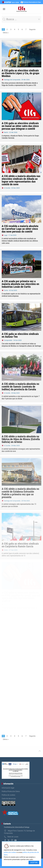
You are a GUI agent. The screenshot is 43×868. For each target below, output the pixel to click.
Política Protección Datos (11, 791)
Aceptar (34, 862)
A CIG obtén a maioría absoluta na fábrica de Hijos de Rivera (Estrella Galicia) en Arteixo (21, 438)
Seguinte (32, 29)
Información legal (8, 788)
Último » (6, 33)
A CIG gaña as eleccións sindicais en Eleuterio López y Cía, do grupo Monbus (20, 73)
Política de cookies (8, 795)
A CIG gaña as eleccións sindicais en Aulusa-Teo (20, 335)
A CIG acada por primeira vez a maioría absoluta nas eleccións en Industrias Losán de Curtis (20, 284)
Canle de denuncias (9, 799)
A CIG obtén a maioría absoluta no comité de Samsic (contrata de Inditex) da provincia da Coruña (20, 385)
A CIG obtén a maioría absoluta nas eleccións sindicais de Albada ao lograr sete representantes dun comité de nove (21, 180)
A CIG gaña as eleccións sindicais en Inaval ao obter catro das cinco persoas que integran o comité (20, 126)
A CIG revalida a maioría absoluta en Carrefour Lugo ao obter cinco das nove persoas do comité (20, 229)
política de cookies (10, 852)
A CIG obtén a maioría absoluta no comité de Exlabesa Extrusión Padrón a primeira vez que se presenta (20, 491)
